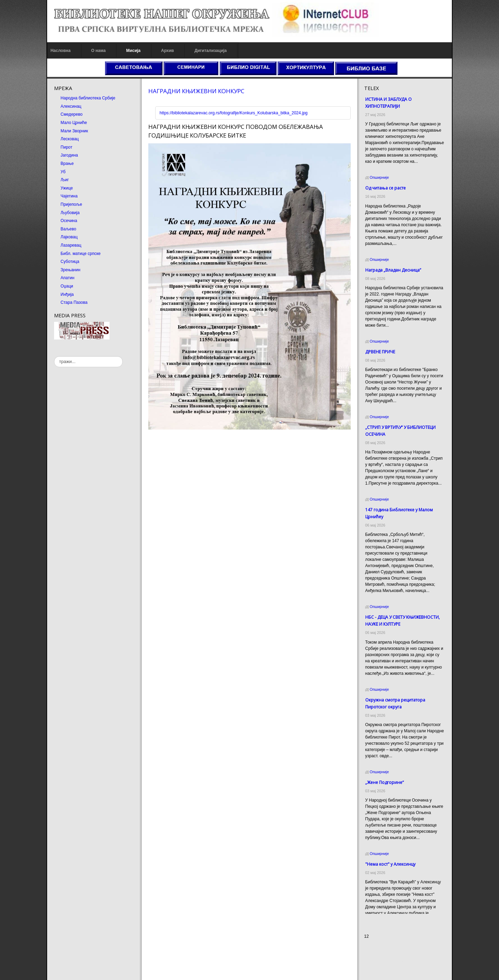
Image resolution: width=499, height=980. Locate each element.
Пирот (66, 147)
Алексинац (71, 106)
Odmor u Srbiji (378, 968)
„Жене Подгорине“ (384, 782)
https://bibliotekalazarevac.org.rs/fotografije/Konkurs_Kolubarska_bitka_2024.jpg (233, 113)
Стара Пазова (74, 302)
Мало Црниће (73, 123)
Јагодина (69, 155)
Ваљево (68, 229)
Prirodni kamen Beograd (387, 962)
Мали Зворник (74, 131)
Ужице (66, 188)
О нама (98, 51)
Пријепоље (71, 204)
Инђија (67, 294)
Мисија (133, 51)
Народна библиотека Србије (88, 98)
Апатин (67, 278)
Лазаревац (71, 245)
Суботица (70, 262)
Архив (167, 51)
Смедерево (71, 114)
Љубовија (70, 213)
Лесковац (69, 139)
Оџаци (67, 286)
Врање (67, 164)
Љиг (64, 180)
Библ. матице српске (80, 254)
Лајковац (69, 237)
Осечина (69, 221)
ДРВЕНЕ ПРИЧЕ (380, 352)
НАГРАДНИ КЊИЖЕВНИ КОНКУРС (196, 91)
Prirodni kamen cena (383, 950)
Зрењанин (70, 270)
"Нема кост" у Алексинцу (390, 864)
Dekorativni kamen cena (387, 956)
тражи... (54, 356)
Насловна (60, 51)
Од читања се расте (386, 188)
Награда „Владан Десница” (393, 270)
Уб (63, 172)
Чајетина (69, 196)
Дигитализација (211, 51)
